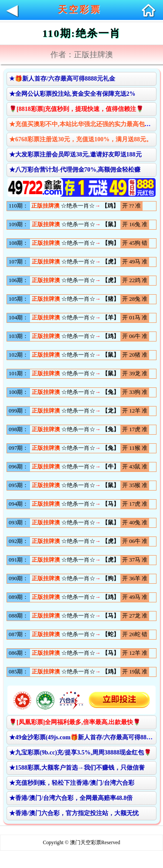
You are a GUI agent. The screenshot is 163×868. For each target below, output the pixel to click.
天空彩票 (80, 10)
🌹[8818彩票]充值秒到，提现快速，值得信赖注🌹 (76, 109)
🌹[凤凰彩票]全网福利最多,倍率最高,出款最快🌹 (75, 722)
